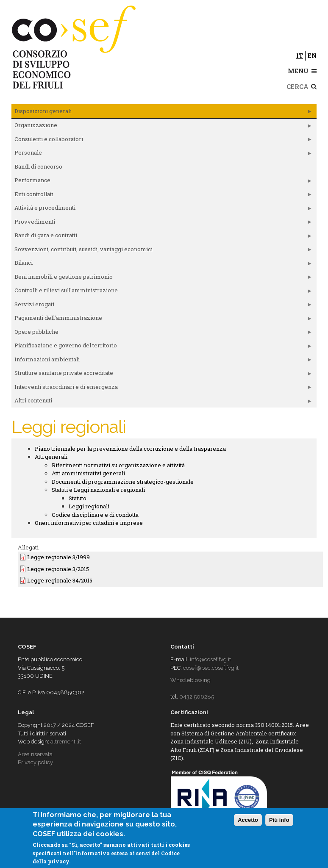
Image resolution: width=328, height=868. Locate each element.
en (312, 56)
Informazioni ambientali (162, 361)
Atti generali (51, 457)
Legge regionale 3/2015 (58, 569)
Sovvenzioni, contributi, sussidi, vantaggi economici (162, 251)
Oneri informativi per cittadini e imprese (89, 523)
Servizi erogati (162, 306)
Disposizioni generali (162, 113)
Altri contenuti (162, 402)
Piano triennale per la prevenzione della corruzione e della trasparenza (130, 449)
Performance (162, 182)
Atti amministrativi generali (88, 473)
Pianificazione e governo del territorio (162, 347)
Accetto (248, 820)
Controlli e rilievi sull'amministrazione (162, 292)
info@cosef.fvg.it (210, 659)
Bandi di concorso (38, 166)
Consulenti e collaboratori (162, 141)
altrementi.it (66, 742)
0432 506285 (197, 697)
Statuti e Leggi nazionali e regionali (98, 490)
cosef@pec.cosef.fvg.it (211, 668)
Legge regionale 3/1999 (58, 557)
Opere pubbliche (162, 333)
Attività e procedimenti (162, 209)
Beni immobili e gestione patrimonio (162, 278)
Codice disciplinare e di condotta (95, 515)
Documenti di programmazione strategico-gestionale (123, 482)
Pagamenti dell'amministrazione (162, 319)
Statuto (78, 498)
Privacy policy (35, 762)
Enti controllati (162, 196)
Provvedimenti (162, 223)
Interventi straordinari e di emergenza (162, 388)
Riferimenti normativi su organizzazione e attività (118, 465)
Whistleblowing (190, 680)
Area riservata (35, 754)
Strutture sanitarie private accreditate (162, 374)
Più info (279, 820)
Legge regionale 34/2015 (60, 580)
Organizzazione (162, 127)
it (300, 56)
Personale (162, 154)
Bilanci (162, 264)
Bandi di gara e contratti (162, 237)
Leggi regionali (89, 506)
